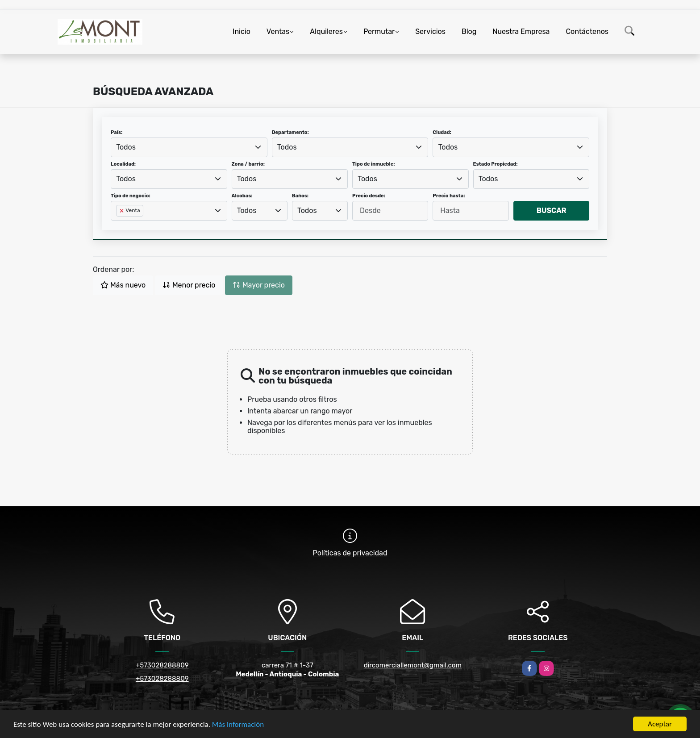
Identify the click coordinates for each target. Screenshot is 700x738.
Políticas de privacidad (350, 553)
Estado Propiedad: (496, 164)
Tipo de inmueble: (373, 164)
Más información (238, 725)
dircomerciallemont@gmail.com (413, 665)
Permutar (379, 31)
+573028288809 (162, 665)
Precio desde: (369, 196)
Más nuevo (123, 285)
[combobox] (189, 147)
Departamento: (290, 132)
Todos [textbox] (126, 147)
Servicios (430, 31)
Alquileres (326, 31)
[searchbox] (119, 225)
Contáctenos (587, 31)
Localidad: (123, 164)
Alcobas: (242, 196)
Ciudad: (442, 132)
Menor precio (189, 285)
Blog (469, 31)
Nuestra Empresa (521, 31)
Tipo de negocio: (131, 196)
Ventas (278, 31)
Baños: (300, 196)
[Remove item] (122, 211)
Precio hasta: (449, 196)
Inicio (242, 31)
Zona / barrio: (248, 164)
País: (117, 132)
